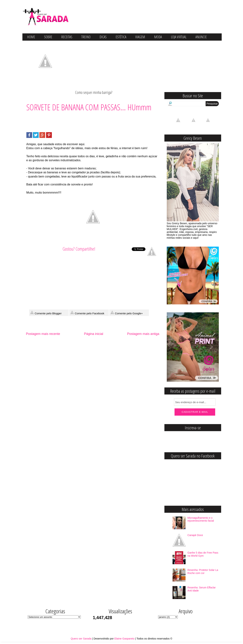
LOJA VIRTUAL (179, 37)
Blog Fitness (121, 643)
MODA (158, 37)
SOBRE (48, 37)
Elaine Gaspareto (124, 639)
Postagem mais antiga (143, 334)
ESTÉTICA (121, 37)
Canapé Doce (195, 535)
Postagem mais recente (43, 334)
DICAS (103, 37)
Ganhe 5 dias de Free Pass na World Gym (203, 554)
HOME (31, 37)
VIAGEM (140, 37)
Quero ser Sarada (81, 639)
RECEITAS (67, 37)
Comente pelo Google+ (127, 313)
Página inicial (94, 334)
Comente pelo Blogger (46, 313)
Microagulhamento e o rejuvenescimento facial (201, 519)
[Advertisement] (92, 121)
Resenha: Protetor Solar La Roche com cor (203, 572)
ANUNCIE (201, 37)
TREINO (86, 37)
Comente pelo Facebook (87, 313)
